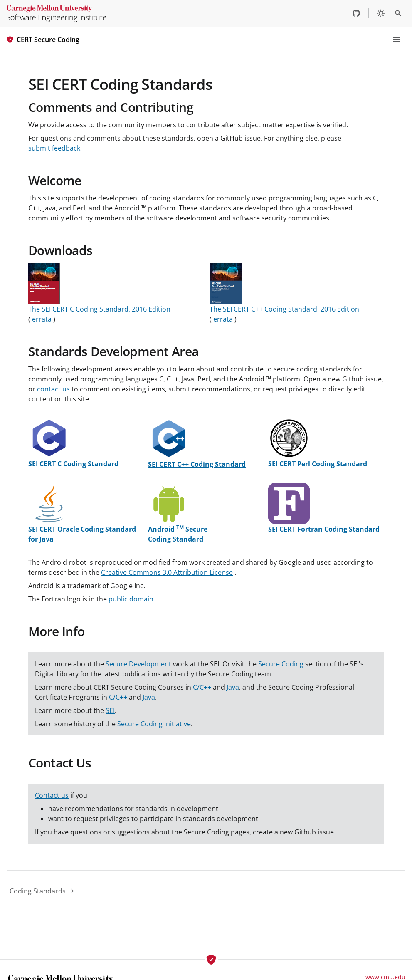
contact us (53, 389)
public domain (131, 599)
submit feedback (54, 148)
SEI (110, 710)
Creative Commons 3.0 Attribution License (167, 572)
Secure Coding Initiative (154, 724)
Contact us (52, 795)
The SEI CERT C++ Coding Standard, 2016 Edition (284, 309)
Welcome (55, 180)
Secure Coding (281, 664)
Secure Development (138, 664)
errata (42, 319)
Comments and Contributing (111, 107)
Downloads (60, 250)
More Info (57, 631)
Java (233, 687)
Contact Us (60, 763)
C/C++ (202, 687)
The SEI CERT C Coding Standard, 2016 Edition (99, 309)
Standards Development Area (113, 351)
